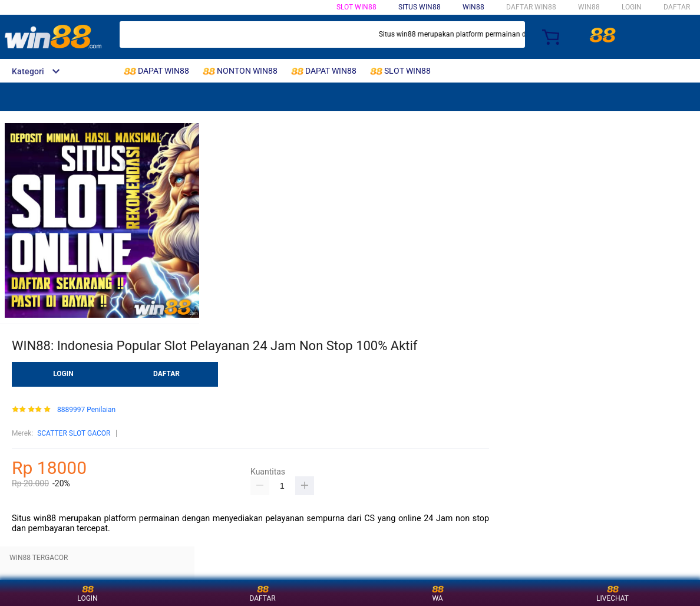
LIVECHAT (612, 593)
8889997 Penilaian (86, 410)
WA (438, 593)
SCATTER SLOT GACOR (74, 433)
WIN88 (473, 7)
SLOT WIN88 (356, 7)
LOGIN (632, 7)
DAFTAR (677, 7)
